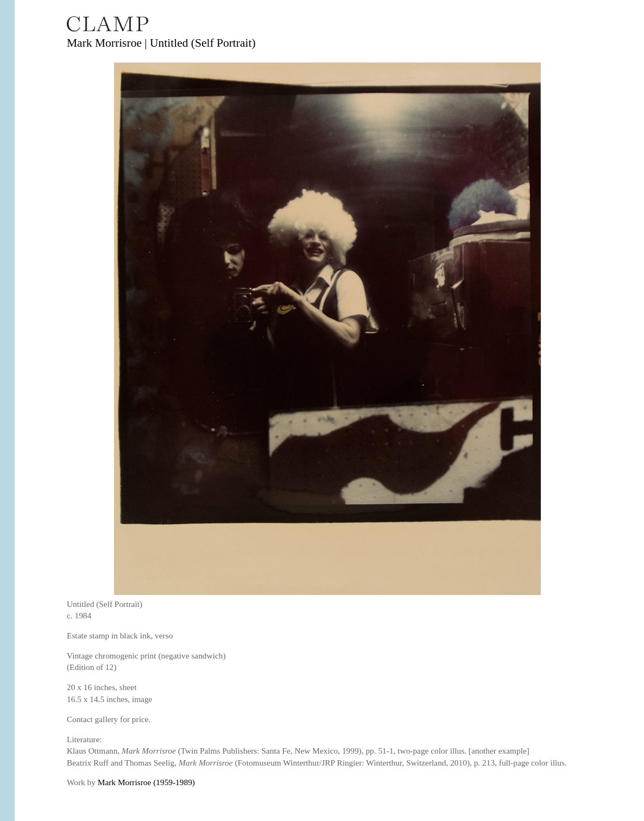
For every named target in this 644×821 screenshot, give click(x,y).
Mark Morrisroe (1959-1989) (146, 782)
